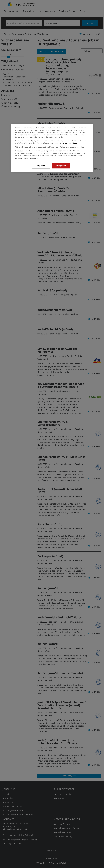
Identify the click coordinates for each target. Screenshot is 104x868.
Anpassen (41, 165)
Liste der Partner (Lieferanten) (27, 158)
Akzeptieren (61, 165)
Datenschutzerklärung (69, 143)
